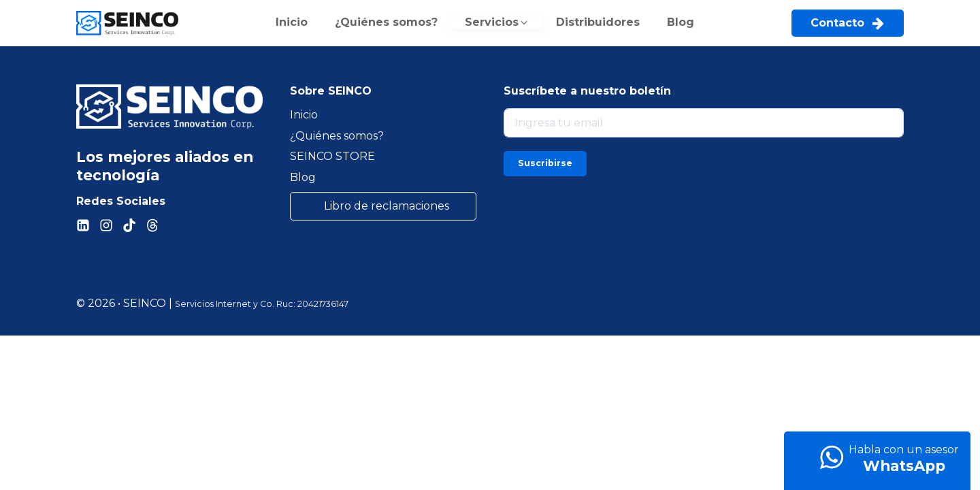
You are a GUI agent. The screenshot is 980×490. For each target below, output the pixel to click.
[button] (497, 23)
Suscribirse (545, 163)
